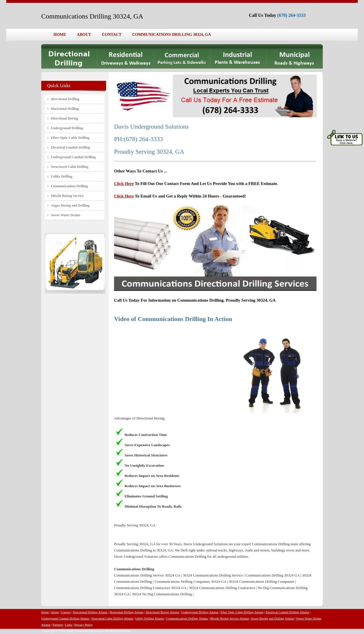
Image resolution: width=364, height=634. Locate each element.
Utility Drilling (62, 176)
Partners (58, 625)
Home (45, 612)
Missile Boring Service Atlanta (229, 618)
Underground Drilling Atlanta (200, 612)
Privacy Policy (84, 625)
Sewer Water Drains (66, 215)
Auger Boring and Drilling (70, 205)
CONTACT (112, 35)
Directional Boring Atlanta (162, 612)
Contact (66, 612)
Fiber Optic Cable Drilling (70, 138)
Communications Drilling (69, 186)
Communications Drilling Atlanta (187, 618)
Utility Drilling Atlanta (150, 618)
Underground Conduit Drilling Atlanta (65, 618)
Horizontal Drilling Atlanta (126, 612)
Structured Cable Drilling (70, 167)
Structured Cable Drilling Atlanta (112, 618)
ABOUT (84, 35)
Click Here (124, 184)
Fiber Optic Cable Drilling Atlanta (242, 612)
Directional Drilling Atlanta (90, 612)
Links (69, 625)
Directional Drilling (65, 99)
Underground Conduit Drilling (73, 157)
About (55, 612)
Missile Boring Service (67, 196)
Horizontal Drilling (65, 109)
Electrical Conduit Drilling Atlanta (287, 612)
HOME (60, 35)
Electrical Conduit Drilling (70, 147)
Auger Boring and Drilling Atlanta (272, 618)
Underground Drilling (67, 128)
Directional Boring (64, 118)
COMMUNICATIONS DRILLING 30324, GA (172, 35)
